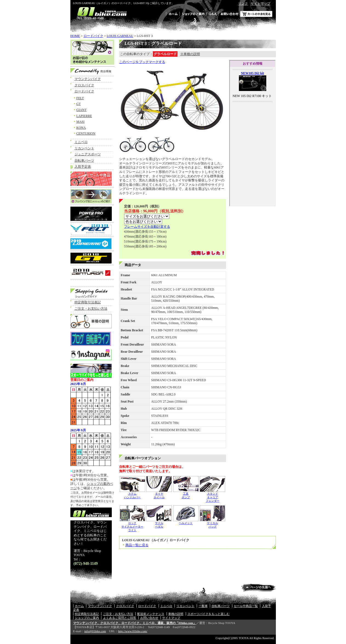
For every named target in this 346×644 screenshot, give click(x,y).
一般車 (203, 606)
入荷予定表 (83, 167)
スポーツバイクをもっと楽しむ (208, 614)
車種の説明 (176, 614)
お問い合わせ (149, 618)
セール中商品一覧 (246, 606)
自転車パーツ (84, 161)
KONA (81, 128)
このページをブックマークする (142, 62)
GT (79, 104)
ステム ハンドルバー (132, 494)
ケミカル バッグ (212, 523)
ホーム (79, 606)
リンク (243, 4)
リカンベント (84, 148)
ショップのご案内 (87, 618)
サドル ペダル (159, 523)
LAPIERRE (84, 116)
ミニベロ (81, 142)
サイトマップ (261, 4)
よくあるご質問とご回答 (120, 618)
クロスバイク (84, 85)
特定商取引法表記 (88, 302)
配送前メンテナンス (151, 614)
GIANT (82, 110)
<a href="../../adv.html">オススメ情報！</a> (252, 133)
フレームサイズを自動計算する (147, 227)
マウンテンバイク (88, 79)
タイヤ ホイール (159, 494)
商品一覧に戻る (137, 545)
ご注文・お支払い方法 (91, 309)
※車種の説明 (190, 54)
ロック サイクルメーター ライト (132, 525)
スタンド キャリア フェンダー (212, 496)
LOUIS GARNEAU (120, 36)
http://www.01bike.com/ (133, 631)
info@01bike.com (95, 631)
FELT (80, 98)
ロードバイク (93, 36)
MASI (81, 122)
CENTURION (86, 133)
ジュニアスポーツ (88, 154)
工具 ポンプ (186, 494)
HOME (75, 36)
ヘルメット (186, 522)
